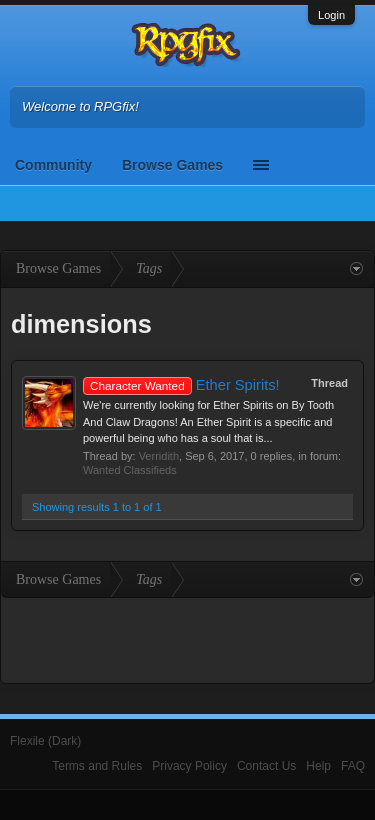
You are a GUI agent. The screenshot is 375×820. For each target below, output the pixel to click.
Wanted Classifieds (130, 470)
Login (331, 15)
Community (53, 165)
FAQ (353, 766)
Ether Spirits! (181, 385)
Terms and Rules (97, 766)
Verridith (159, 456)
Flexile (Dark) (45, 741)
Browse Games (172, 165)
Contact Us (266, 766)
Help (318, 766)
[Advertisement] (188, 638)
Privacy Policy (189, 766)
